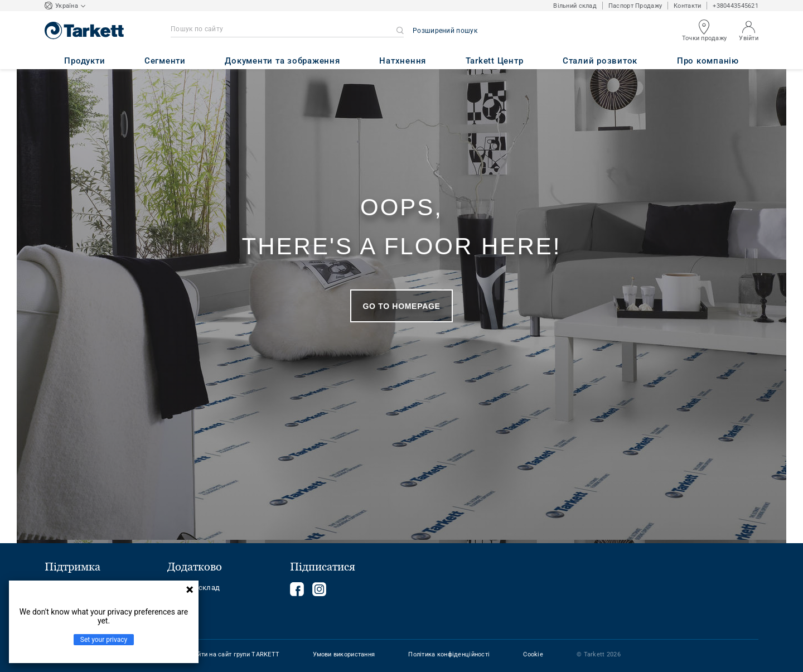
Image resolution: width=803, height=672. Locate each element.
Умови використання (344, 654)
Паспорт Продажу (635, 6)
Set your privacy (104, 640)
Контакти (687, 6)
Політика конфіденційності (449, 654)
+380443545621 (736, 6)
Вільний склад (575, 6)
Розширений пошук (445, 31)
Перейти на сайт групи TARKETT (231, 654)
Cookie (533, 654)
